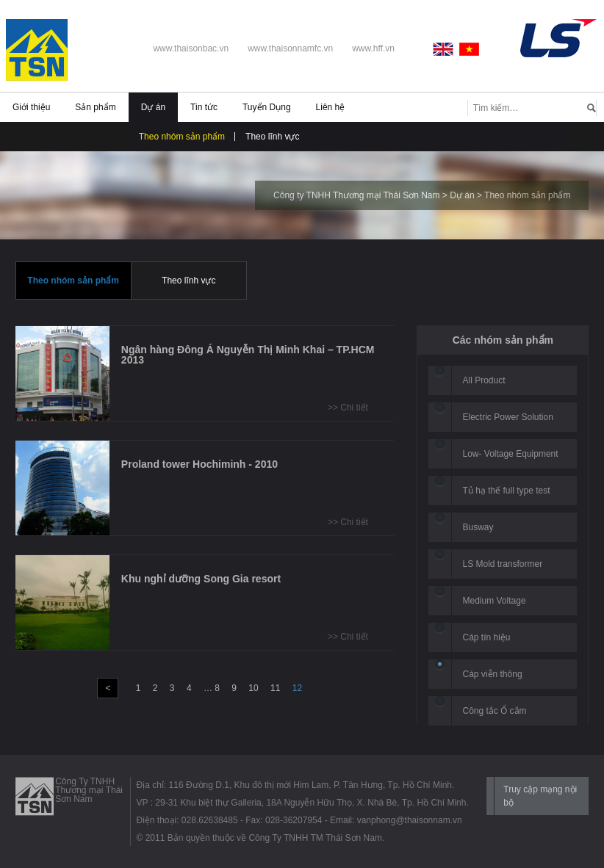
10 (253, 688)
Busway (478, 527)
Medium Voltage (495, 601)
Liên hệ (331, 107)
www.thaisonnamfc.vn (290, 48)
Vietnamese (470, 49)
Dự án (153, 107)
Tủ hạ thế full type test (507, 491)
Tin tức (204, 107)
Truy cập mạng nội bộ (540, 796)
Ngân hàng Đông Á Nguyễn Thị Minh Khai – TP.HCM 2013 (248, 355)
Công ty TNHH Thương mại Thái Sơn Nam (356, 195)
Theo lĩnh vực (272, 137)
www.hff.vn (373, 48)
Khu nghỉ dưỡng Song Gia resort (201, 579)
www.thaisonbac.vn (191, 48)
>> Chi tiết (348, 408)
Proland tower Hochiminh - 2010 (199, 464)
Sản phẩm (95, 107)
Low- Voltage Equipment (511, 454)
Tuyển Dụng (267, 107)
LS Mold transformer (503, 564)
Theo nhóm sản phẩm (182, 137)
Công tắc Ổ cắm (495, 711)
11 (275, 688)
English (446, 49)
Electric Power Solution (508, 417)
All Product (484, 380)
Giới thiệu (31, 107)
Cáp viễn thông (493, 674)
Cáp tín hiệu (487, 637)
